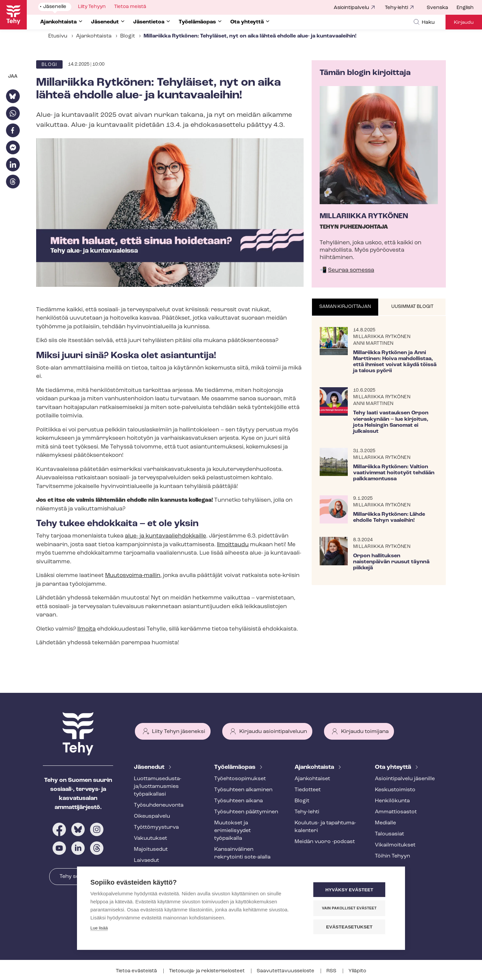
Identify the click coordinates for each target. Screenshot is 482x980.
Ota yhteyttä (394, 767)
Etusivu (58, 36)
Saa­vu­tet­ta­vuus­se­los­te (286, 971)
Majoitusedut (151, 849)
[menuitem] (442, 8)
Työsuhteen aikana (238, 801)
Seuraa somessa (351, 270)
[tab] (345, 307)
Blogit (128, 36)
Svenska (437, 8)
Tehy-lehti (396, 8)
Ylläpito (357, 971)
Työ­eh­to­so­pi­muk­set (240, 779)
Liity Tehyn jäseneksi (179, 732)
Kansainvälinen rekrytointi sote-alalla (242, 853)
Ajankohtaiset (312, 779)
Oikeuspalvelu (152, 816)
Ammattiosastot (396, 812)
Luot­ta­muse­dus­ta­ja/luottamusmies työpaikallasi (158, 787)
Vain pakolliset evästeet (351, 908)
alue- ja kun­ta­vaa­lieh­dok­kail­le (166, 536)
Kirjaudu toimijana (365, 732)
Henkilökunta (392, 801)
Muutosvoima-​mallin (133, 576)
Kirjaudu (464, 23)
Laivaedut (146, 861)
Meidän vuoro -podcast (325, 842)
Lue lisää (99, 929)
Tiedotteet (308, 790)
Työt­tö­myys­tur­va (156, 827)
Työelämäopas (235, 767)
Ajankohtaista (94, 36)
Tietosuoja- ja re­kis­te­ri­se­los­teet (207, 971)
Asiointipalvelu (351, 8)
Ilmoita (87, 629)
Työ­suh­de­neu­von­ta (159, 805)
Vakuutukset (150, 838)
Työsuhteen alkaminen (243, 790)
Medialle (385, 823)
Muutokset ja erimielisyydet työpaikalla (232, 831)
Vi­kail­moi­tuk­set (395, 845)
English (465, 8)
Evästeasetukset (351, 927)
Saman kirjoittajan (345, 307)
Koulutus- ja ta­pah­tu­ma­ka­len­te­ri (325, 827)
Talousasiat (389, 834)
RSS (332, 971)
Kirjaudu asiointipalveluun (273, 732)
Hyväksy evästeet (351, 890)
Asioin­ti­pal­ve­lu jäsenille (405, 779)
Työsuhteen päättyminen (246, 812)
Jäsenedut (150, 767)
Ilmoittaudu (233, 545)
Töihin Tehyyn (392, 856)
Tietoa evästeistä (137, 971)
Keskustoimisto (395, 790)
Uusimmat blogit (412, 307)
